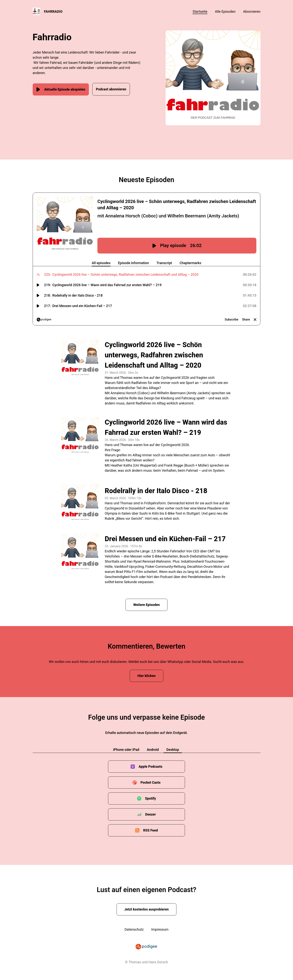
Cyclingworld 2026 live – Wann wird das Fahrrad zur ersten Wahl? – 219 (166, 427)
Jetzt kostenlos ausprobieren (146, 909)
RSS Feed (151, 830)
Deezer (150, 815)
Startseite (200, 11)
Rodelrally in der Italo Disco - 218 (156, 491)
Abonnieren (252, 11)
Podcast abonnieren (113, 89)
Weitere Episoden (146, 605)
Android (153, 750)
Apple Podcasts (150, 767)
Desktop (173, 750)
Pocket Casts (150, 783)
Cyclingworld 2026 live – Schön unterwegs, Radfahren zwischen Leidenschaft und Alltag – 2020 (154, 355)
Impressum (160, 930)
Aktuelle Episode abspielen (61, 89)
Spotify (150, 799)
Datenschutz (134, 930)
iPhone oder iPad (126, 750)
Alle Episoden (225, 11)
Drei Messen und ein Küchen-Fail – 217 (165, 539)
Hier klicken (146, 676)
